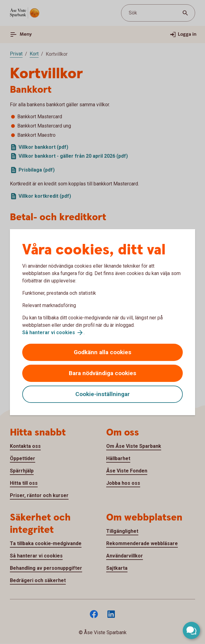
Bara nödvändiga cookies (102, 373)
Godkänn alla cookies (102, 352)
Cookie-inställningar (102, 394)
